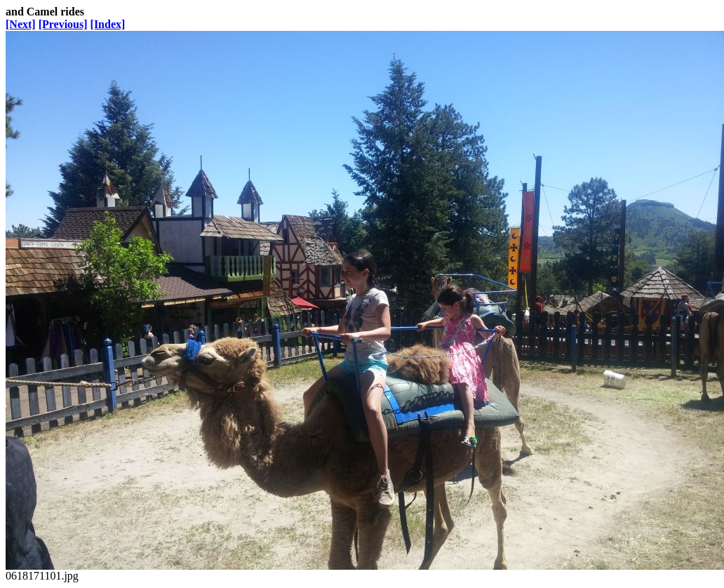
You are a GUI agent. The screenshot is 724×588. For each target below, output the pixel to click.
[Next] (21, 24)
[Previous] (63, 24)
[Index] (108, 24)
